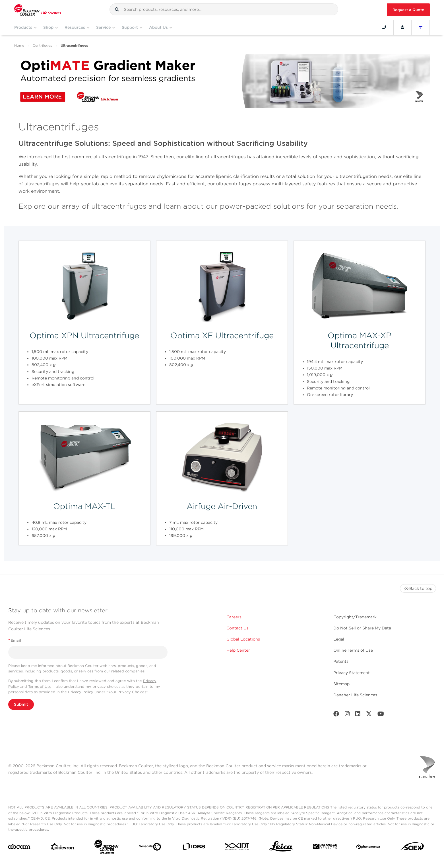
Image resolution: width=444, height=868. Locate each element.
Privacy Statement (352, 673)
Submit (21, 704)
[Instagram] (347, 715)
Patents (341, 661)
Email (15, 640)
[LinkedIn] (358, 715)
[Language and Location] (421, 27)
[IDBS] (194, 848)
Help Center (238, 650)
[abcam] (19, 848)
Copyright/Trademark (355, 617)
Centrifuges (42, 45)
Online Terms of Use (353, 650)
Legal (339, 639)
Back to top (418, 588)
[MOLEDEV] (325, 848)
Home (19, 45)
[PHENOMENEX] (368, 848)
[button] (117, 9)
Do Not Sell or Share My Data (362, 628)
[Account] (402, 27)
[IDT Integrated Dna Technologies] (237, 848)
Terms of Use (40, 687)
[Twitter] (369, 715)
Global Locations (243, 639)
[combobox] (224, 9)
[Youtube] (381, 715)
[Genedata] (150, 848)
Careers (234, 617)
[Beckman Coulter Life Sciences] (106, 848)
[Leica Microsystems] (281, 848)
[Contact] (384, 27)
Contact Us (238, 628)
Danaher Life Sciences (355, 695)
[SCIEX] (412, 848)
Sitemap (341, 684)
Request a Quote (408, 10)
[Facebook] (336, 715)
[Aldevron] (63, 848)
